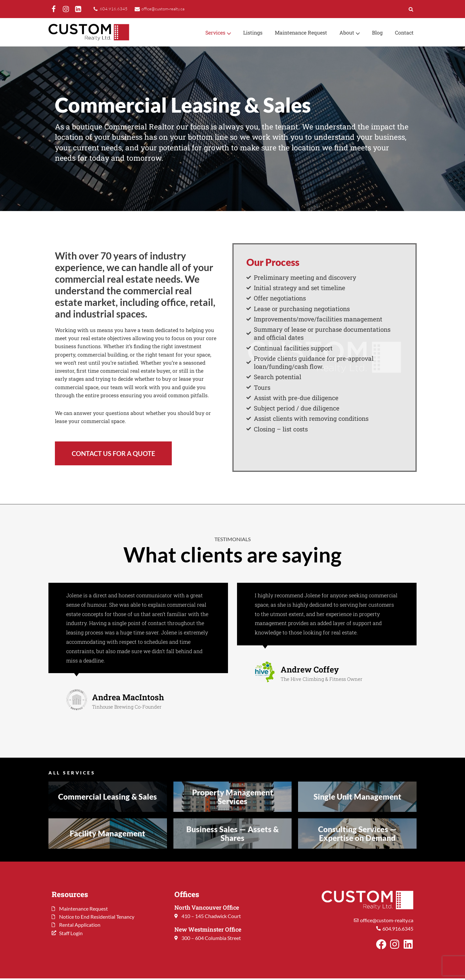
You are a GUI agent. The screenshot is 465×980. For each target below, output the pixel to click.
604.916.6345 (114, 9)
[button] (227, 33)
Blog (377, 32)
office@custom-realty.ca (165, 9)
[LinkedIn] (78, 9)
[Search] (411, 9)
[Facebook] (54, 9)
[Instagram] (66, 9)
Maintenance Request (300, 32)
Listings (251, 32)
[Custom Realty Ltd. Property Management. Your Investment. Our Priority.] (89, 32)
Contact (404, 32)
